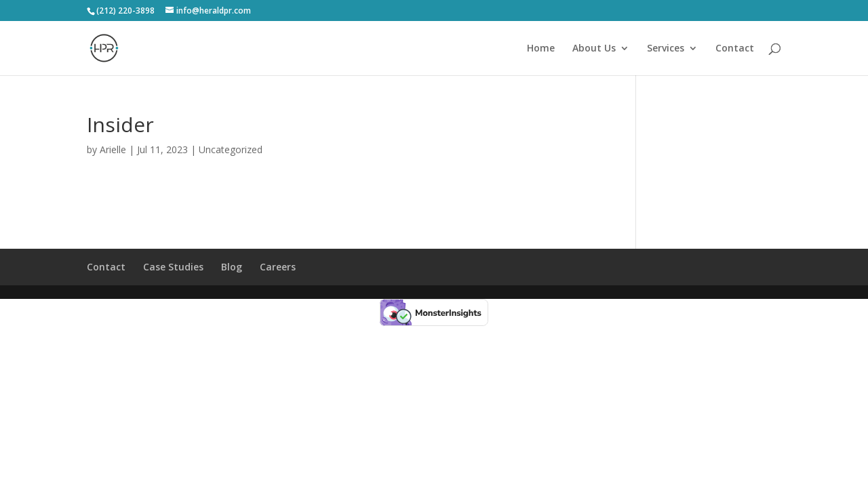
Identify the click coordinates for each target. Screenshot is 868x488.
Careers (278, 267)
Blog (232, 267)
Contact (735, 49)
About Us (594, 49)
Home (541, 49)
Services (666, 49)
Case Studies (173, 267)
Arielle (113, 149)
